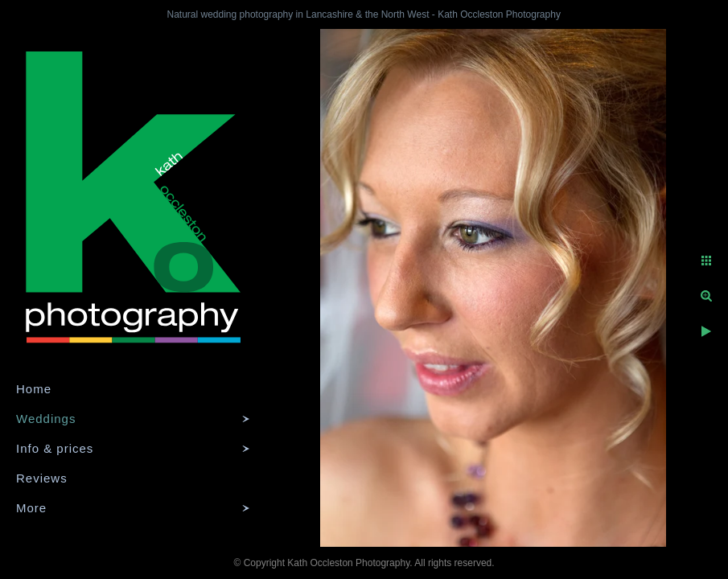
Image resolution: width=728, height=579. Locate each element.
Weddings (46, 419)
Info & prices (55, 448)
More (31, 508)
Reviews (42, 478)
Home (34, 389)
